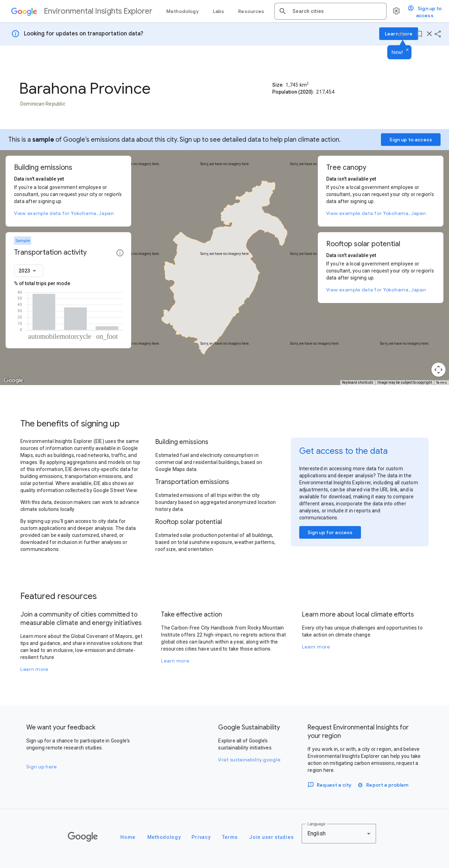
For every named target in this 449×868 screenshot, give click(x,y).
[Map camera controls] (438, 370)
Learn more (34, 669)
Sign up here (42, 767)
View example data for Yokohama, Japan (64, 213)
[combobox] (337, 11)
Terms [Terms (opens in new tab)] (442, 382)
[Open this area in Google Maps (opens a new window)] (13, 381)
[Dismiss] (407, 50)
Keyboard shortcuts (358, 382)
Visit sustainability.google (249, 760)
